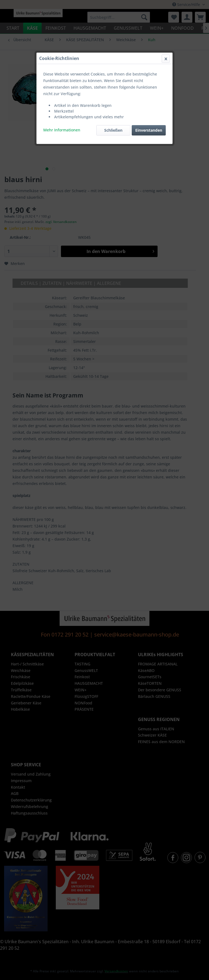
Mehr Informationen (62, 130)
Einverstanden (149, 130)
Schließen (113, 130)
